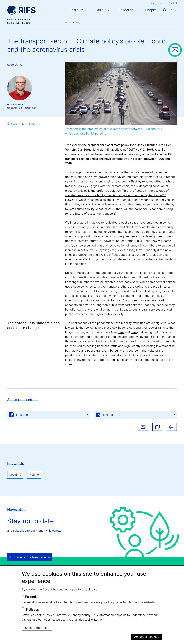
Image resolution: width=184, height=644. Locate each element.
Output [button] (101, 10)
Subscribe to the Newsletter (28, 557)
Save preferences (37, 628)
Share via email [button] (143, 427)
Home (68, 22)
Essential (32, 597)
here (121, 332)
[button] (157, 427)
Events (153, 3)
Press (163, 3)
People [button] (150, 10)
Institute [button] (77, 10)
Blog (78, 22)
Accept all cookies (147, 637)
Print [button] (172, 427)
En (172, 10)
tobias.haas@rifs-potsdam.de (22, 108)
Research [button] (126, 10)
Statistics (32, 610)
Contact (173, 3)
